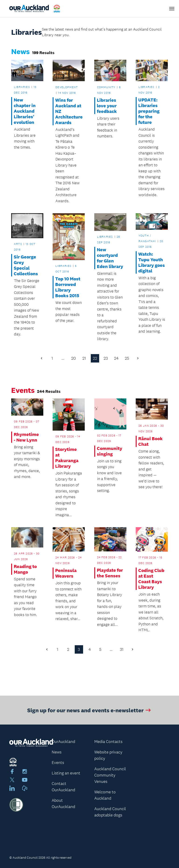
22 (95, 358)
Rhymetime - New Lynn (26, 437)
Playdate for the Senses (110, 573)
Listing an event (66, 773)
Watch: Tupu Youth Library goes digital (152, 262)
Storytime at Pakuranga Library (67, 458)
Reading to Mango (25, 569)
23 (106, 358)
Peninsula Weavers (66, 573)
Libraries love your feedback (107, 106)
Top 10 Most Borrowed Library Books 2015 (68, 287)
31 (122, 649)
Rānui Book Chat (150, 441)
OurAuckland (63, 742)
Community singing (110, 451)
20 (74, 358)
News (57, 752)
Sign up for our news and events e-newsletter (89, 712)
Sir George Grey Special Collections (26, 265)
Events (58, 763)
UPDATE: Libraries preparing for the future (149, 111)
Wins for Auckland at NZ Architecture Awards (69, 111)
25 (127, 358)
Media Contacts (108, 742)
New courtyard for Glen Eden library (110, 258)
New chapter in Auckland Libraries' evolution (25, 111)
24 (116, 358)
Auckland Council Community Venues (110, 775)
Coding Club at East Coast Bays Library (151, 579)
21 (84, 358)
